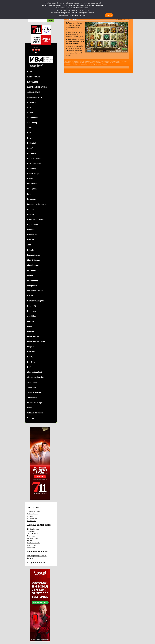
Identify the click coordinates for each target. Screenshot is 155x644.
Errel (29, 194)
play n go (95, 64)
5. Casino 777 (32, 521)
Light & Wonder (34, 260)
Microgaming (33, 280)
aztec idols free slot (79, 61)
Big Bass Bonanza (33, 529)
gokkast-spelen (80, 64)
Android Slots (33, 118)
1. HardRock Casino (34, 512)
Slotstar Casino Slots (36, 377)
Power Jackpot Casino (36, 342)
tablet (100, 64)
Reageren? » (106, 64)
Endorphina (32, 189)
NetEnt (30, 296)
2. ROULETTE (33, 82)
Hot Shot (30, 541)
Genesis (31, 214)
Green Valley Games (35, 219)
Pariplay (31, 321)
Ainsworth (31, 102)
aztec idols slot (77, 63)
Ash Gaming (32, 123)
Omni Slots (32, 316)
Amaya (30, 112)
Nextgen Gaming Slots (36, 301)
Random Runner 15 (34, 543)
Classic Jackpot (34, 174)
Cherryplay (32, 168)
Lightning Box (33, 265)
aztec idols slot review (87, 63)
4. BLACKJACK (33, 92)
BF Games (31, 153)
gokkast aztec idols (99, 63)
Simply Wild (31, 531)
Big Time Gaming (34, 158)
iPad (86, 64)
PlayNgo (31, 326)
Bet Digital (31, 143)
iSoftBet (31, 240)
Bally (29, 133)
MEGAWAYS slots (34, 270)
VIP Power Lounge (35, 403)
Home (30, 72)
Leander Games (34, 255)
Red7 (29, 367)
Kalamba (31, 250)
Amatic (30, 107)
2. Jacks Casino (32, 514)
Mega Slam (31, 548)
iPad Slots (31, 230)
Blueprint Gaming (34, 163)
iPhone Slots (32, 235)
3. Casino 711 (32, 516)
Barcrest (31, 138)
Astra (29, 128)
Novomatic (32, 311)
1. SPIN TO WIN (33, 77)
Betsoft (30, 148)
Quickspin (31, 352)
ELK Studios (32, 184)
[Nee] (152, 9)
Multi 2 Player (32, 545)
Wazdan (30, 408)
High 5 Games (33, 224)
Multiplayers (32, 286)
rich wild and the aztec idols (112, 63)
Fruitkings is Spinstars (36, 204)
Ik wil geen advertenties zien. (37, 563)
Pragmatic (31, 347)
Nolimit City (32, 306)
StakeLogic (32, 387)
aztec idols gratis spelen (117, 61)
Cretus (30, 179)
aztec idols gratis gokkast (103, 61)
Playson (31, 331)
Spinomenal (32, 382)
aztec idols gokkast (90, 61)
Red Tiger (31, 362)
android (74, 64)
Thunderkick (32, 398)
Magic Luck (31, 536)
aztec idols (71, 61)
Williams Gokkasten (35, 413)
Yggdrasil (31, 418)
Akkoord (109, 15)
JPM (29, 245)
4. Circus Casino (33, 519)
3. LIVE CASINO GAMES (37, 87)
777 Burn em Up (33, 534)
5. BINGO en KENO (35, 97)
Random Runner (33, 538)
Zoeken (50, 20)
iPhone (90, 64)
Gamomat (31, 209)
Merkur (30, 275)
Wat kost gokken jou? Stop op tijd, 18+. (37, 557)
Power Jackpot (33, 336)
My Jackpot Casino (35, 291)
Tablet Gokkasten (34, 392)
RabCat (30, 357)
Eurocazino (32, 199)
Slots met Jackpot (35, 372)
